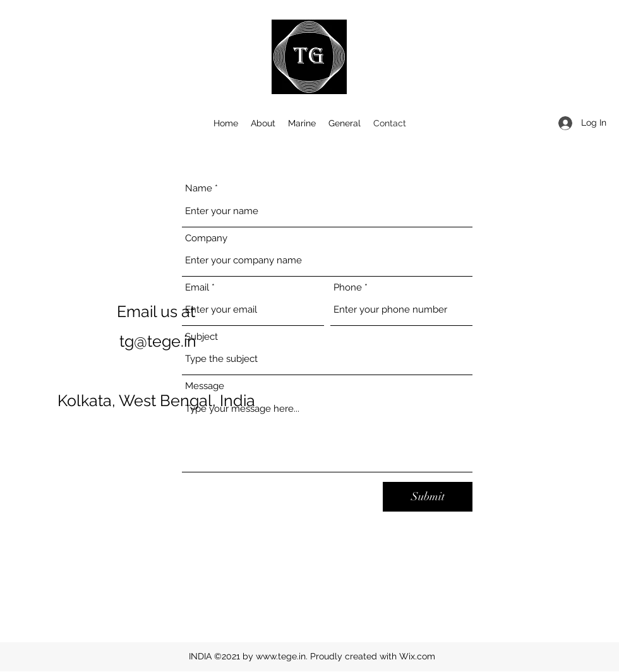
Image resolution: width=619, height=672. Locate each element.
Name (199, 189)
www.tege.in (281, 656)
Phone (348, 288)
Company (206, 238)
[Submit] (428, 497)
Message (205, 386)
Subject (201, 337)
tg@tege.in (158, 341)
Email (197, 288)
